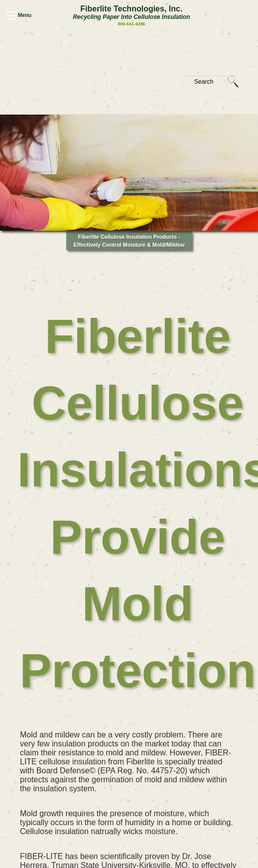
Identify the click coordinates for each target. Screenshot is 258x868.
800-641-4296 (131, 24)
